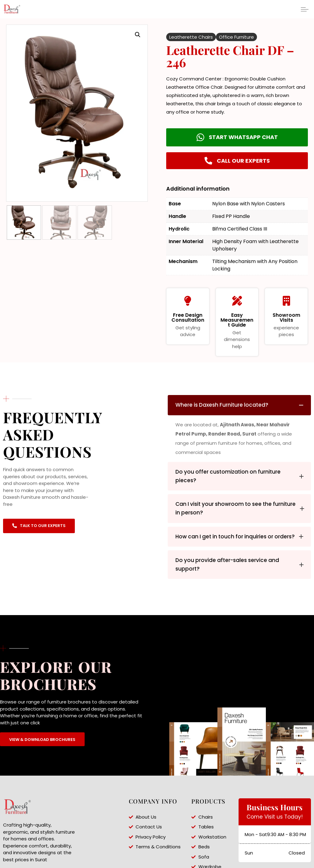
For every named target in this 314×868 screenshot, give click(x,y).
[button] (138, 35)
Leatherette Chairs (191, 37)
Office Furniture (236, 37)
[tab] (239, 405)
